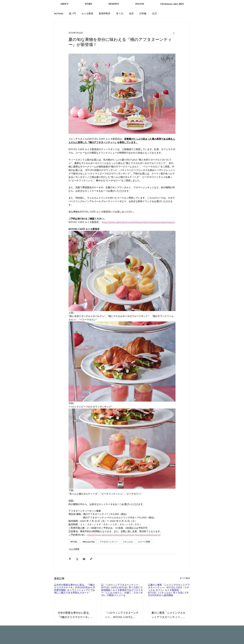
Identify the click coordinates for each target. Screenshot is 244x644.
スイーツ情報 (144, 542)
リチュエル (128, 542)
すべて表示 (185, 578)
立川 (154, 14)
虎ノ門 (72, 14)
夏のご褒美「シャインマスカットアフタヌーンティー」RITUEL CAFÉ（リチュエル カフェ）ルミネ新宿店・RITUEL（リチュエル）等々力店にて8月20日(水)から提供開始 (168, 615)
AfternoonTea (89, 542)
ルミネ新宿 (87, 14)
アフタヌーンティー (109, 542)
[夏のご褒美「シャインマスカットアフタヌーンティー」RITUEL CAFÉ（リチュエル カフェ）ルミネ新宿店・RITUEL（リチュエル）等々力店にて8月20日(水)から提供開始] (169, 595)
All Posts (59, 14)
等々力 (120, 14)
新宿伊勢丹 (105, 14)
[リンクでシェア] (91, 559)
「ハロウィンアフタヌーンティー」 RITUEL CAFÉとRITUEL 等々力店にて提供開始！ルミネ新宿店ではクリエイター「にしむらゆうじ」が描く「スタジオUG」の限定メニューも (122, 615)
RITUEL (74, 542)
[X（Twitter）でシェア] (77, 559)
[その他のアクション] (174, 33)
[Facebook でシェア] (70, 559)
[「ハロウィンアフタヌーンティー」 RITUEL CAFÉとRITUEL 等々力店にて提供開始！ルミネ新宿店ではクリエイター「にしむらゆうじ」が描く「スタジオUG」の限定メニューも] (122, 595)
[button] (88, 4)
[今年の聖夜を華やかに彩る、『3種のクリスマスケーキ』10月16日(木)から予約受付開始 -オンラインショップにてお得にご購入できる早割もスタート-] (75, 595)
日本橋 (143, 14)
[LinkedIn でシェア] (84, 559)
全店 (131, 14)
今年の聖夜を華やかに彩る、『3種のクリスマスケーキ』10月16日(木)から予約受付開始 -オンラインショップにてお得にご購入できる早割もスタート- (75, 615)
